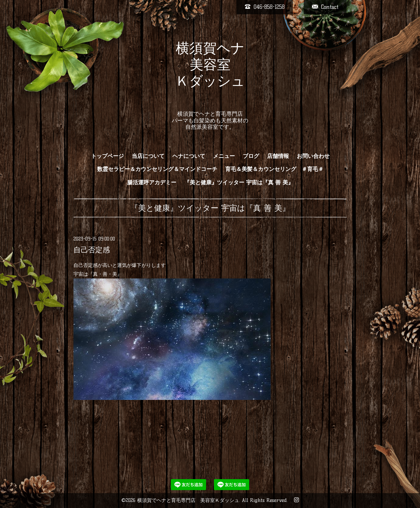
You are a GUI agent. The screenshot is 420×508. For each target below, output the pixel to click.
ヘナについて (189, 156)
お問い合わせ (313, 156)
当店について (148, 156)
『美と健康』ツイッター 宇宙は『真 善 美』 (239, 182)
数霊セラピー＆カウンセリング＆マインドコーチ (157, 169)
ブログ (251, 156)
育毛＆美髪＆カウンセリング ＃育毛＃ (274, 169)
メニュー (224, 156)
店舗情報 (278, 156)
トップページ (107, 156)
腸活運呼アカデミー (152, 182)
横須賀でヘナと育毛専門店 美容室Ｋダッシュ (188, 500)
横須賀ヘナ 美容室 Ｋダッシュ (210, 73)
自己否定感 (92, 250)
